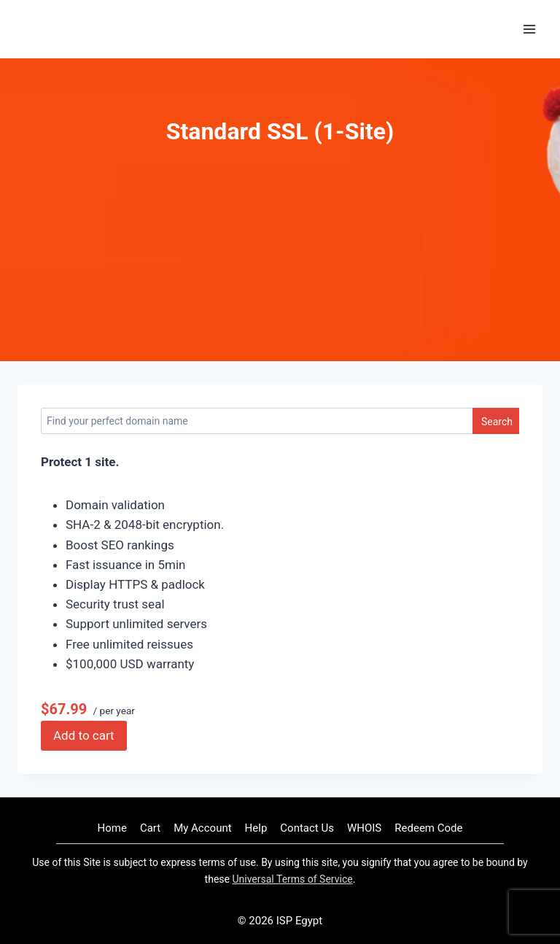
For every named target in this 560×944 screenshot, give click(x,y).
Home (112, 828)
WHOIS (364, 828)
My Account (202, 828)
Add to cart (84, 735)
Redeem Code (428, 828)
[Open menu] (529, 29)
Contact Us (307, 828)
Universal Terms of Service (292, 879)
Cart (150, 828)
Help (256, 828)
